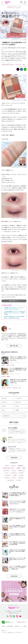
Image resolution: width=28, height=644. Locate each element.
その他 (17, 410)
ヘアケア (4, 406)
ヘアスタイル (14, 473)
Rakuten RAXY (8, 3)
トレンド (9, 388)
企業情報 (3, 626)
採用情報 (25, 626)
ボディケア (18, 402)
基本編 (8, 376)
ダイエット (21, 478)
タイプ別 (19, 480)
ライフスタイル (11, 480)
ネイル (17, 406)
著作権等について (18, 626)
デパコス (7, 478)
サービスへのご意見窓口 (17, 611)
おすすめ (13, 466)
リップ (7, 473)
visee (24, 64)
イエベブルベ (15, 388)
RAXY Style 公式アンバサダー (8, 64)
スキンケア (4, 398)
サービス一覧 (4, 632)
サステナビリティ (19, 632)
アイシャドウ (18, 64)
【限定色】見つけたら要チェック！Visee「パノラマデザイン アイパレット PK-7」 (15, 308)
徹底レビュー (21, 471)
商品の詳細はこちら (14, 301)
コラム (3, 410)
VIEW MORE (14, 458)
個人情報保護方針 (10, 626)
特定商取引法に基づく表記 (13, 613)
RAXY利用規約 (8, 611)
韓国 (8, 365)
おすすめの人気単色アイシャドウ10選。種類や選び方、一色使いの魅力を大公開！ (14, 317)
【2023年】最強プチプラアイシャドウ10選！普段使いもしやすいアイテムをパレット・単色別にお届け (14, 313)
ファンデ (14, 478)
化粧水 (15, 475)
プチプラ (21, 473)
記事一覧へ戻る (14, 346)
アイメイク (9, 63)
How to (4, 365)
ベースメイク (18, 398)
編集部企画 (20, 466)
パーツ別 (12, 365)
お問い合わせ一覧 (11, 632)
